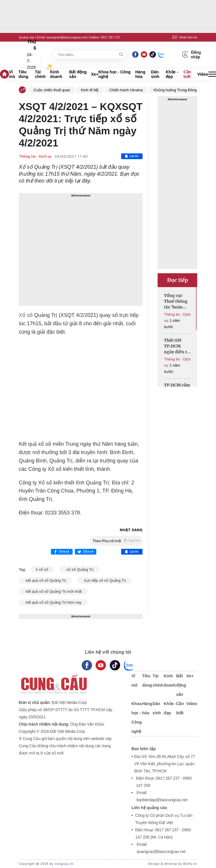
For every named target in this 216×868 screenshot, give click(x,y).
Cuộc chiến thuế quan (52, 90)
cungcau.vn (64, 864)
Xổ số (26, 315)
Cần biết (188, 74)
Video (203, 74)
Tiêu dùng (23, 74)
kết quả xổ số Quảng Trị (45, 580)
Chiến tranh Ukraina (126, 90)
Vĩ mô (12, 74)
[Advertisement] (81, 249)
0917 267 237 (110, 37)
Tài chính (40, 74)
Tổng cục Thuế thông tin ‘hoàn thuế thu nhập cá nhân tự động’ (176, 301)
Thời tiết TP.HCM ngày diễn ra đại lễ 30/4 (177, 346)
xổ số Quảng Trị (79, 569)
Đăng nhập (192, 55)
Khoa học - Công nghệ (114, 74)
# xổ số (42, 569)
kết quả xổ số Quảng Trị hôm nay (53, 602)
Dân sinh (155, 74)
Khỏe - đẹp (172, 74)
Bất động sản (78, 74)
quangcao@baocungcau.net (67, 37)
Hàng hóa (140, 74)
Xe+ (95, 74)
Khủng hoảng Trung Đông (175, 90)
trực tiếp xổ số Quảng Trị (105, 580)
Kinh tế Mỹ (90, 90)
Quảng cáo (27, 37)
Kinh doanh (56, 74)
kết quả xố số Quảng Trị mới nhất (53, 591)
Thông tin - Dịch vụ (35, 156)
